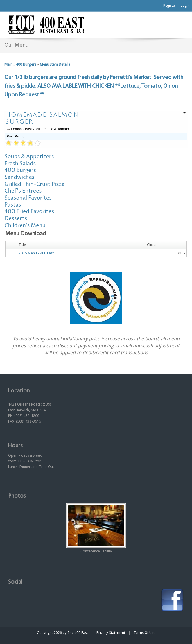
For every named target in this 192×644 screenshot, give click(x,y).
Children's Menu (25, 226)
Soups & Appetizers (29, 157)
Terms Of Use (144, 633)
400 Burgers (26, 64)
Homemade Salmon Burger (42, 118)
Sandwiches (19, 177)
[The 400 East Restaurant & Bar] (46, 24)
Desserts (16, 219)
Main (8, 64)
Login (185, 6)
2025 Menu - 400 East (36, 253)
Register (170, 6)
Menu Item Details (55, 64)
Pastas (13, 205)
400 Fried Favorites (29, 212)
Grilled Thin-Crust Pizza (34, 184)
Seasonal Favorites (28, 198)
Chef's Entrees (23, 191)
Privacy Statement (111, 633)
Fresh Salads (20, 164)
